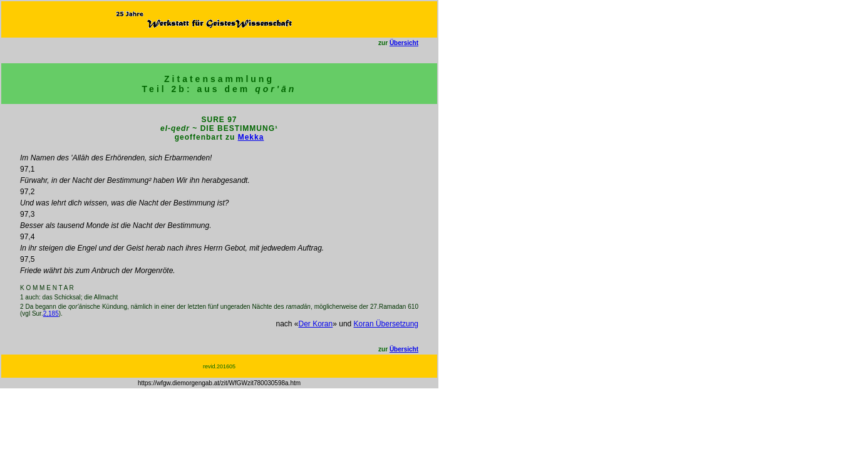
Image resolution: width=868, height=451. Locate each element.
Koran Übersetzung (386, 324)
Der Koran (316, 324)
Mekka (251, 137)
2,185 (51, 314)
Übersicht (404, 43)
